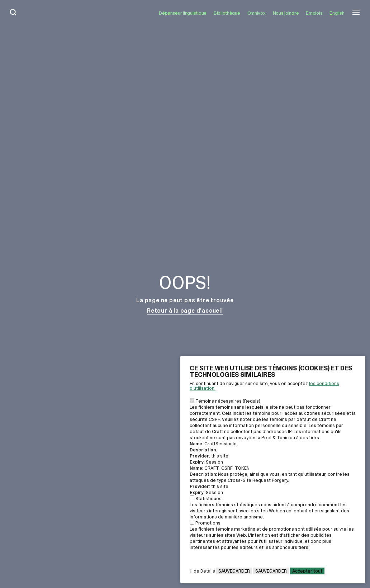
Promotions (208, 523)
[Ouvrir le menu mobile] (356, 13)
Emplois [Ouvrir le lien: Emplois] (314, 13)
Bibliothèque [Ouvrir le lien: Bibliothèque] (227, 13)
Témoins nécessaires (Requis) (228, 401)
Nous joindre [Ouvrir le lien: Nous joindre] (286, 13)
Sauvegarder (234, 571)
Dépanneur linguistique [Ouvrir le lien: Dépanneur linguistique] (183, 13)
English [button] (337, 13)
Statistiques (208, 499)
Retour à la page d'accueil (185, 311)
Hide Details (202, 571)
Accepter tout (307, 571)
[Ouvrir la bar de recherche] (13, 13)
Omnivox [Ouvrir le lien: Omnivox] (257, 13)
